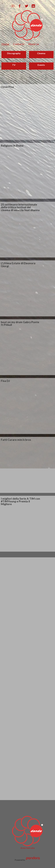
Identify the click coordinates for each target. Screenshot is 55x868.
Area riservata (27, 848)
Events (41, 65)
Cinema (41, 53)
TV (14, 65)
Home (5, 44)
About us (34, 44)
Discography (14, 53)
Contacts (19, 44)
